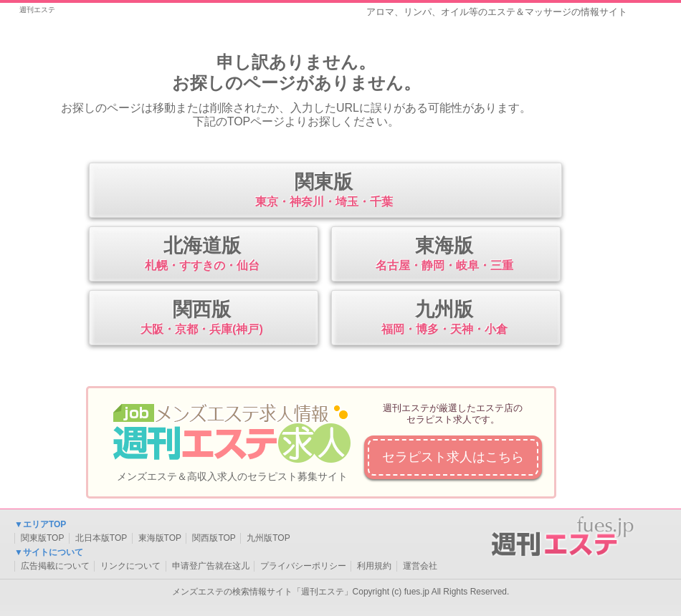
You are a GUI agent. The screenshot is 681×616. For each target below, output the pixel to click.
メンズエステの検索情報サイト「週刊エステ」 (262, 592)
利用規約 (374, 566)
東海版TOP (160, 538)
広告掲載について (55, 566)
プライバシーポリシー (303, 566)
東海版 (444, 255)
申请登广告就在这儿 (211, 566)
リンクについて (130, 566)
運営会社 (420, 566)
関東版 (324, 191)
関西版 (202, 319)
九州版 (444, 319)
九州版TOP (268, 538)
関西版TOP (214, 538)
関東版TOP (42, 538)
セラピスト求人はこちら (453, 457)
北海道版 (202, 255)
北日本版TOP (101, 538)
